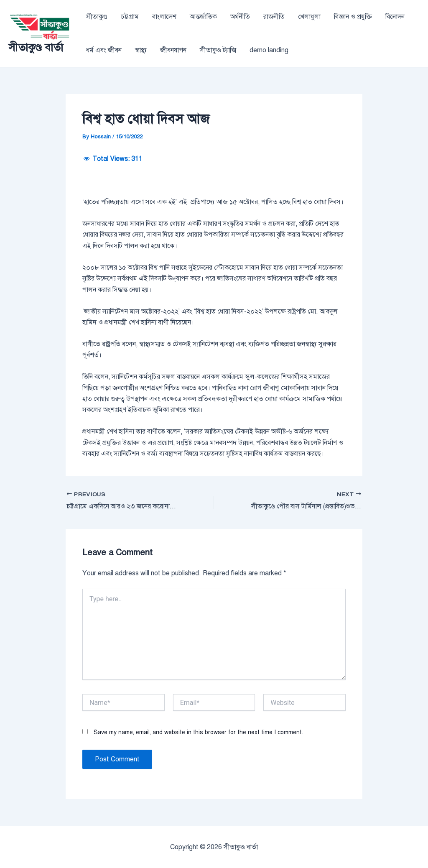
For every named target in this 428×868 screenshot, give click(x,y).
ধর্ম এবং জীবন (104, 50)
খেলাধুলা (309, 17)
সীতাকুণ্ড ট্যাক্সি (218, 50)
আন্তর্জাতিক (203, 17)
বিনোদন (395, 17)
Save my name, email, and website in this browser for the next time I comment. (198, 732)
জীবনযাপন (173, 50)
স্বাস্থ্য (141, 50)
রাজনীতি (274, 17)
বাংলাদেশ (164, 17)
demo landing (269, 50)
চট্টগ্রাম (130, 17)
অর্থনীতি (240, 17)
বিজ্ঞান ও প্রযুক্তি (353, 17)
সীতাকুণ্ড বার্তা (36, 47)
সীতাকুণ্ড (97, 17)
